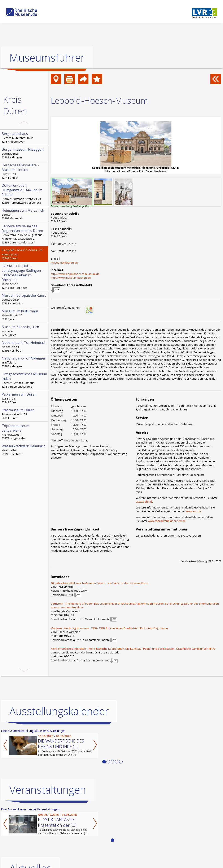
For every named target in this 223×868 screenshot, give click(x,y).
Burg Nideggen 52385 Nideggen (25, 153)
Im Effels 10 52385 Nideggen (25, 362)
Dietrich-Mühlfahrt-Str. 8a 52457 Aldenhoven (25, 137)
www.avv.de (193, 511)
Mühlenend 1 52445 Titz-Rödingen (25, 277)
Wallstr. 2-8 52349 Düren (25, 398)
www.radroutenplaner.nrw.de (167, 521)
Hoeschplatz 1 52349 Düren (25, 254)
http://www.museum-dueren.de (71, 278)
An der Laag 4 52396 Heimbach (25, 346)
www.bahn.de (145, 502)
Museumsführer (47, 58)
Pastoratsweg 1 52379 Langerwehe (25, 432)
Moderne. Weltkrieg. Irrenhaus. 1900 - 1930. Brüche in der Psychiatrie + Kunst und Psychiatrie (109, 628)
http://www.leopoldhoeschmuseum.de (75, 274)
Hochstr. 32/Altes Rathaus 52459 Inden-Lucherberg (25, 380)
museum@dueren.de (64, 263)
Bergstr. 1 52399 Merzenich (25, 214)
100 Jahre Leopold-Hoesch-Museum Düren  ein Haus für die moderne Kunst (100, 583)
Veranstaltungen (48, 790)
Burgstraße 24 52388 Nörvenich (25, 299)
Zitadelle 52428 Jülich (25, 331)
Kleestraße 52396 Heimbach (25, 450)
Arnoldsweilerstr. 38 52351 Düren (25, 414)
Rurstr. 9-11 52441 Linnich (25, 171)
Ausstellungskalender (59, 711)
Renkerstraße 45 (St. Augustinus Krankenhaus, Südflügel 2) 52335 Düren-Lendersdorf (25, 234)
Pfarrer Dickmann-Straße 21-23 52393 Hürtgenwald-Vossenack (25, 194)
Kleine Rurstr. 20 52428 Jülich (25, 315)
